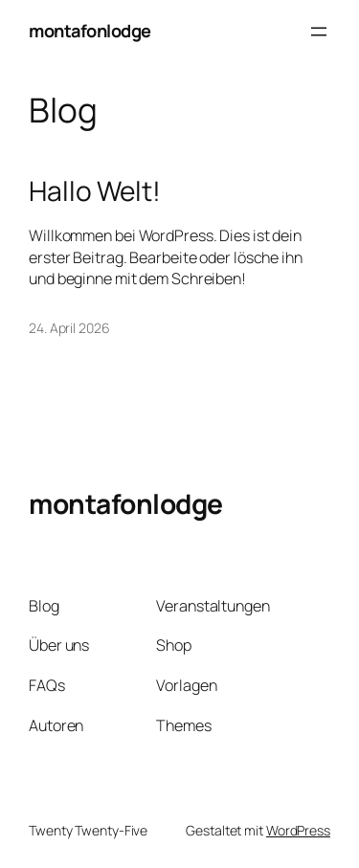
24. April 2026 (69, 328)
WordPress (298, 830)
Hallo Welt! (95, 191)
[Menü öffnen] (319, 32)
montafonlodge (90, 31)
